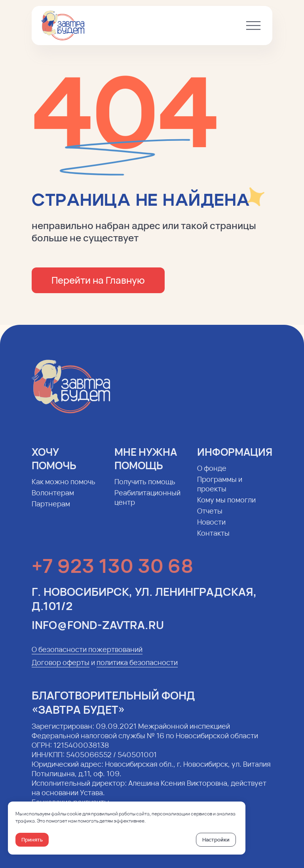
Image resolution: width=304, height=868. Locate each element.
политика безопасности (137, 669)
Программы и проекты (220, 490)
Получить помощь (145, 488)
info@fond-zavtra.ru (98, 631)
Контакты (213, 539)
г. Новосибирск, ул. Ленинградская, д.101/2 (144, 605)
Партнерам (51, 510)
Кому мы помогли (226, 506)
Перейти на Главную (98, 280)
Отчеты (210, 517)
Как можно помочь (64, 488)
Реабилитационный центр (147, 504)
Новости (211, 528)
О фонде (212, 474)
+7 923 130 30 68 (112, 572)
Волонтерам (53, 499)
